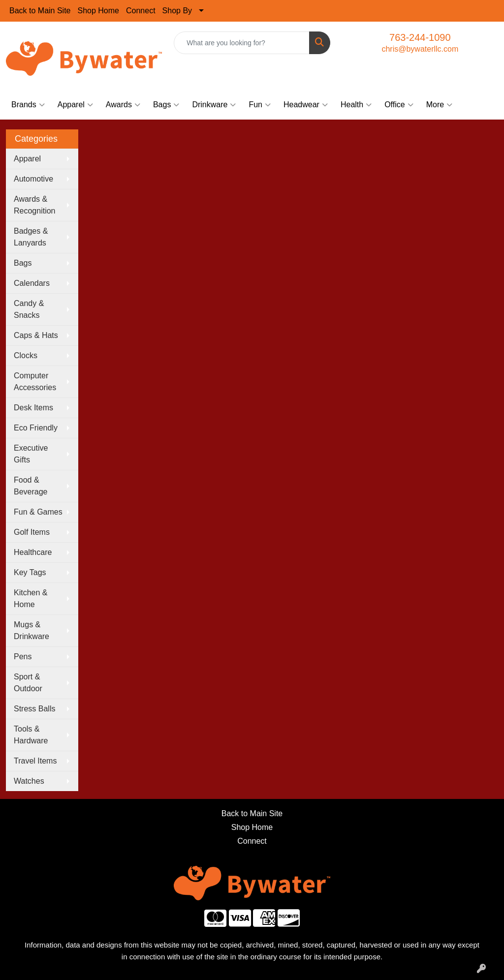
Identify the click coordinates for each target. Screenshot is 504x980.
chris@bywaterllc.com (420, 49)
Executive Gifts (31, 454)
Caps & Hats (36, 335)
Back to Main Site (40, 11)
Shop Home (99, 11)
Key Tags (30, 572)
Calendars (32, 283)
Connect (141, 11)
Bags (166, 105)
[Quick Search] (241, 43)
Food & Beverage (31, 486)
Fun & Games (38, 512)
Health (356, 105)
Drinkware (214, 105)
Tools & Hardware (31, 735)
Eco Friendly (36, 428)
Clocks (26, 355)
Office (399, 105)
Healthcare (33, 552)
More (439, 105)
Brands (28, 105)
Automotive (33, 179)
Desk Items (33, 408)
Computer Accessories (35, 382)
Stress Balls (34, 709)
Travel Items (35, 761)
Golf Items (32, 532)
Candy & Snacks (29, 309)
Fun (260, 105)
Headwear (306, 105)
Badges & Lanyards (31, 237)
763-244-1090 (420, 37)
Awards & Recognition (35, 205)
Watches (29, 781)
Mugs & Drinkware (31, 630)
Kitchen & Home (31, 598)
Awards (123, 105)
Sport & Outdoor (28, 683)
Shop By (177, 11)
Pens (23, 657)
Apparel (75, 105)
